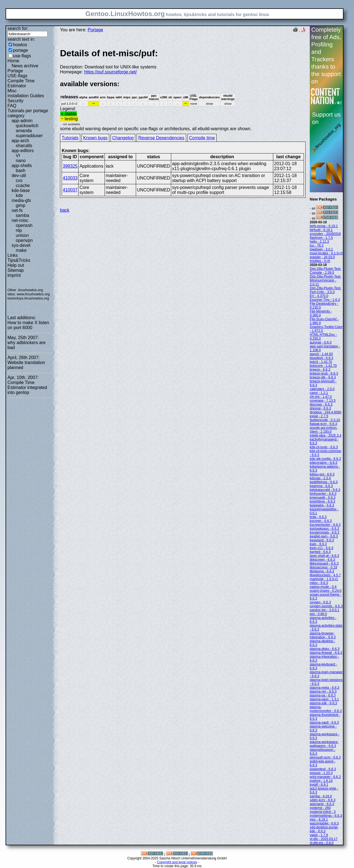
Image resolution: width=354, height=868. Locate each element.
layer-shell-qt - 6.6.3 (324, 556)
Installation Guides (26, 96)
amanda (24, 131)
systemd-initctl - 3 (323, 812)
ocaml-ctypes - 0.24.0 (326, 591)
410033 (70, 178)
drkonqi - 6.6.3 (320, 408)
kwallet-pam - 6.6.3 (324, 536)
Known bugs (95, 138)
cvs (19, 180)
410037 (70, 190)
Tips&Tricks (19, 260)
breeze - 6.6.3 (320, 370)
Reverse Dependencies (161, 138)
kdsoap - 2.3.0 (320, 478)
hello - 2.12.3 (319, 242)
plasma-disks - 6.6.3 (325, 649)
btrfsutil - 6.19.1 (321, 230)
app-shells (22, 166)
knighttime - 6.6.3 (322, 501)
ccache (23, 185)
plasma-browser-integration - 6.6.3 (323, 635)
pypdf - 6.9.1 (319, 785)
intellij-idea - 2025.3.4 (326, 436)
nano (21, 161)
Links (13, 255)
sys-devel (21, 245)
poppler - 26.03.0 (322, 257)
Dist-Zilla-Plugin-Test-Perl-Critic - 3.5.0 (326, 290)
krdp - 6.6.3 (318, 517)
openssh (24, 225)
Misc (12, 91)
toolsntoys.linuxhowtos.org (28, 298)
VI (18, 156)
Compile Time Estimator (21, 83)
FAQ (12, 106)
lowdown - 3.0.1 (321, 249)
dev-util (19, 176)
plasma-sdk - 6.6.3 (323, 703)
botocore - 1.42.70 (323, 366)
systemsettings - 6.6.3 (326, 816)
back (65, 210)
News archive (25, 66)
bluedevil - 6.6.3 (322, 358)
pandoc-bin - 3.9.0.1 (325, 610)
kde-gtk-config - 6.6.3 (325, 459)
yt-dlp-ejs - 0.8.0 (322, 843)
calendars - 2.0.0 (322, 389)
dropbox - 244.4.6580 (326, 412)
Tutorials (70, 138)
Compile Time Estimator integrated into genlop (27, 387)
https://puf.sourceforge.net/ (110, 72)
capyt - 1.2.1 (319, 393)
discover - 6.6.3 (321, 404)
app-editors (23, 151)
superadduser (29, 136)
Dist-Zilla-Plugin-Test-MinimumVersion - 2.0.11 (326, 280)
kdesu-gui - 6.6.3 (322, 474)
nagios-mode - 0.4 (323, 587)
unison (22, 235)
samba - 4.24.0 (321, 796)
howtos (20, 45)
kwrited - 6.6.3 (320, 552)
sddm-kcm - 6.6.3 (323, 800)
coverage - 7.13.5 (323, 401)
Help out (16, 265)
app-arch (20, 141)
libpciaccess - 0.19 (323, 567)
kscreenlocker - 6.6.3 (325, 525)
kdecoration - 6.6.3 (323, 463)
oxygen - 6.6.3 (320, 602)
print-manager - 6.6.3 (325, 777)
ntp (19, 230)
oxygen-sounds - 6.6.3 (326, 606)
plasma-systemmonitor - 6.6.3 (326, 709)
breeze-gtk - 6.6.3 (323, 377)
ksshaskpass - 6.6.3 (324, 529)
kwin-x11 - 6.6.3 (322, 548)
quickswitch (27, 126)
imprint (14, 275)
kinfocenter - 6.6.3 (323, 494)
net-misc (20, 220)
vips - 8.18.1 (319, 820)
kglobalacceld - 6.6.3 (325, 490)
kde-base (21, 190)
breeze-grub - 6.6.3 (324, 373)
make (21, 250)
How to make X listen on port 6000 (28, 325)
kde (19, 195)
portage (20, 50)
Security (15, 101)
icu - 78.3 (317, 245)
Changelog (123, 138)
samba (22, 215)
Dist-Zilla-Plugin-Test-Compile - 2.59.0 (326, 271)
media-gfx (21, 200)
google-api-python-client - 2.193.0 (324, 430)
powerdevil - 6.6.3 (323, 769)
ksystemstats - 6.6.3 (325, 532)
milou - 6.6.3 (319, 583)
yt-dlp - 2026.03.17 (324, 839)
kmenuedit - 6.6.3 (323, 498)
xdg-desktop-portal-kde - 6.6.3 (324, 829)
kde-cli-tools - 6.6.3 (324, 447)
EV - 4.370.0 (319, 296)
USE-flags (17, 76)
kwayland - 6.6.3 (322, 540)
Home (13, 61)
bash (21, 171)
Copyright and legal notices (177, 862)
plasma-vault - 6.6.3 (324, 723)
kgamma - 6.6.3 (321, 486)
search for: (18, 28)
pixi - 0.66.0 (318, 614)
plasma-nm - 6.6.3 (323, 692)
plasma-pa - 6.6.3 (323, 695)
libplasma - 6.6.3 (322, 571)
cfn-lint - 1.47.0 (321, 397)
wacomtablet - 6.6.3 (324, 823)
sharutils (24, 146)
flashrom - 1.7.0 (321, 238)
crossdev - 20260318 (325, 234)
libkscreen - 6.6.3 (322, 560)
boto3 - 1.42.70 (321, 362)
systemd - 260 (320, 808)
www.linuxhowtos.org (33, 294)
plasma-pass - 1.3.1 (324, 699)
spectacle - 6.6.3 (322, 804)
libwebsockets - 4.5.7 (325, 575)
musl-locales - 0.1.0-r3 (326, 253)
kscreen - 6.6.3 (321, 521)
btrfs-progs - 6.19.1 (324, 226)
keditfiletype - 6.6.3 (324, 482)
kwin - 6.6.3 (318, 544)
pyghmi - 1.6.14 (321, 781)
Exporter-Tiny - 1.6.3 (325, 300)
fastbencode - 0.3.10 (325, 420)
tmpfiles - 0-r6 (320, 261)
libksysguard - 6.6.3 (324, 564)
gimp (21, 205)
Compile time (202, 138)
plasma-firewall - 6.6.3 (326, 653)
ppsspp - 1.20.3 (321, 773)
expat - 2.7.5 (319, 416)
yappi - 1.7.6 (319, 835)
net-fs (17, 210)
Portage (15, 71)
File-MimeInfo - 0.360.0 (321, 313)
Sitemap (16, 270)
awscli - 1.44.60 (321, 354)
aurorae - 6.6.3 (321, 342)
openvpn (24, 240)
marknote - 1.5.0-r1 (324, 579)
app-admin (22, 121)
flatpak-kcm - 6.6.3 (323, 424)
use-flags (22, 56)
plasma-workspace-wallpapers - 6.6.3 (324, 744)
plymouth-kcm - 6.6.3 (325, 757)
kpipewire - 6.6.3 (322, 505)
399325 (70, 166)
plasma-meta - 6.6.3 (325, 688)
